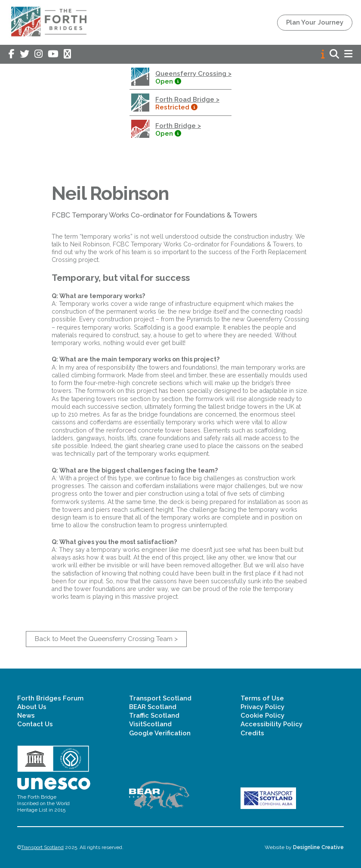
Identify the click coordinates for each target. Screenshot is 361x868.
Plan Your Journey (315, 22)
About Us (32, 707)
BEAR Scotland (153, 707)
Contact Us (35, 724)
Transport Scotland (160, 698)
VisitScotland (150, 724)
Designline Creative (318, 847)
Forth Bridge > (178, 126)
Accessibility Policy (272, 724)
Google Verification (160, 733)
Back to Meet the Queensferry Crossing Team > (106, 639)
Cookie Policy (262, 716)
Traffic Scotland (154, 716)
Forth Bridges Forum (50, 698)
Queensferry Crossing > (193, 74)
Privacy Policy (262, 707)
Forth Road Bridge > (187, 100)
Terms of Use (262, 698)
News (26, 716)
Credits (252, 733)
